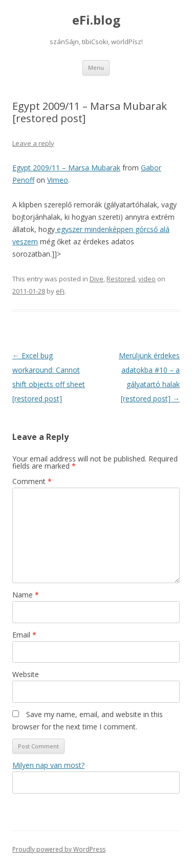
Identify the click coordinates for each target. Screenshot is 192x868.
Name (26, 595)
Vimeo (58, 180)
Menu (96, 67)
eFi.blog (96, 20)
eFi (60, 291)
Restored (121, 279)
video (147, 279)
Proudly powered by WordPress (59, 849)
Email (24, 635)
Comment (32, 481)
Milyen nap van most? (48, 765)
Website (26, 674)
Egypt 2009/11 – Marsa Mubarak (66, 168)
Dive (97, 279)
